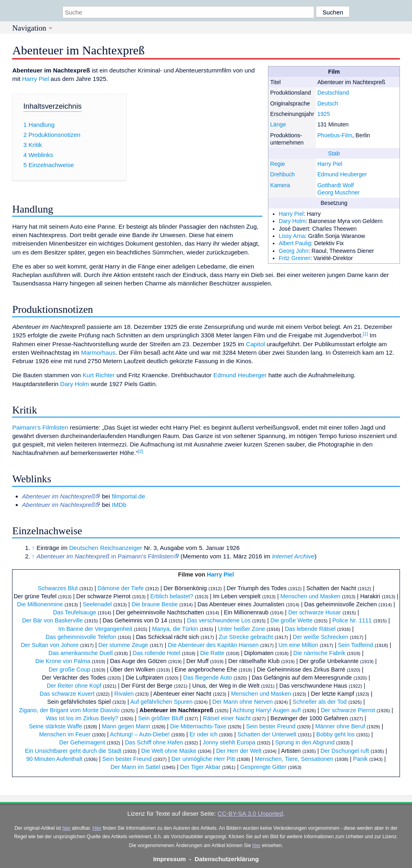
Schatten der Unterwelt (267, 734)
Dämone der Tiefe (121, 588)
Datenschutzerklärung (227, 859)
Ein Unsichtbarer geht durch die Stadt (73, 751)
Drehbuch (282, 174)
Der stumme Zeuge (124, 645)
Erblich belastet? (172, 596)
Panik (360, 759)
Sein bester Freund (271, 726)
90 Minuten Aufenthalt (54, 759)
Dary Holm (292, 221)
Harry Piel (330, 164)
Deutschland (333, 93)
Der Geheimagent (82, 742)
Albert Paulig (295, 243)
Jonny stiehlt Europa (229, 742)
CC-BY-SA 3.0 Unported (250, 813)
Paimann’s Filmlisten (40, 427)
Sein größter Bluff (161, 718)
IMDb (119, 505)
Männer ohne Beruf (340, 726)
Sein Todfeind (355, 645)
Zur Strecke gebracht (246, 637)
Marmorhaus (98, 352)
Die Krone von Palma (63, 661)
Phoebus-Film (335, 135)
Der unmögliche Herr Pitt (203, 759)
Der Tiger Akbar (200, 767)
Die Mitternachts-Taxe (198, 726)
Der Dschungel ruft (345, 751)
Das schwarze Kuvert (67, 694)
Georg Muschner (339, 192)
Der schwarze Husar (314, 612)
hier (66, 828)
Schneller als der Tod (320, 702)
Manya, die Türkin (175, 629)
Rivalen (124, 694)
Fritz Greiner (295, 258)
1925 (324, 114)
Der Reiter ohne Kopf (74, 686)
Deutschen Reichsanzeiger (106, 548)
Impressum (170, 859)
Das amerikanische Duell (81, 653)
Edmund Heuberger (342, 174)
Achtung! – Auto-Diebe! (140, 734)
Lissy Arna (292, 236)
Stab (334, 153)
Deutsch (328, 103)
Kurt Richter (99, 375)
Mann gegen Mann (126, 726)
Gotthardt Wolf (336, 185)
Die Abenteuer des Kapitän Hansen (213, 645)
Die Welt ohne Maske (169, 751)
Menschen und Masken (310, 596)
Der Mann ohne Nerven (243, 702)
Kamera (280, 185)
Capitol (255, 344)
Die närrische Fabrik (319, 653)
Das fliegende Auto (207, 678)
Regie (277, 164)
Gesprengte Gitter (263, 767)
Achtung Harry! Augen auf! (267, 710)
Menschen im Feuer (65, 734)
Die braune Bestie (155, 604)
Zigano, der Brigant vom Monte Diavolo (69, 710)
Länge (278, 124)
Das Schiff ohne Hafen (154, 742)
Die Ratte (212, 653)
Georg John (294, 251)
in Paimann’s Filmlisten (105, 556)
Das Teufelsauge (75, 612)
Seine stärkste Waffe (56, 726)
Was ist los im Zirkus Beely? (82, 718)
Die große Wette (291, 620)
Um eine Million (298, 645)
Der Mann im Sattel (136, 767)
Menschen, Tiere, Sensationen (294, 759)
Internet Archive (293, 556)
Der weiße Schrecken (321, 637)
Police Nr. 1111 (352, 620)
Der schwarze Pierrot (348, 710)
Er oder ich (204, 734)
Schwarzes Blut (58, 588)
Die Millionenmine (40, 604)
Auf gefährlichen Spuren (162, 702)
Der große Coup (70, 670)
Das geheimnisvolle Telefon (81, 637)
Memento (195, 556)
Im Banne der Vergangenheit (95, 629)
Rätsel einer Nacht (227, 718)
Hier (97, 828)
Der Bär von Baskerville (53, 620)
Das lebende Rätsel (310, 629)
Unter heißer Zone (242, 629)
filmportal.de (129, 496)
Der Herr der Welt (239, 751)
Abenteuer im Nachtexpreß (176, 710)
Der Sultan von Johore (50, 645)
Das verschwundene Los (219, 620)
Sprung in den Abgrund (305, 742)
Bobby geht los (336, 734)
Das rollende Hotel (156, 653)
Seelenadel (97, 604)
